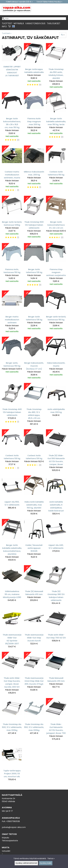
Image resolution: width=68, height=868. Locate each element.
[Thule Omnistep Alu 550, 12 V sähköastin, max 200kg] (34, 720)
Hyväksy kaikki (46, 863)
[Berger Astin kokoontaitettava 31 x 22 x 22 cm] (56, 218)
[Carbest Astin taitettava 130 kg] (12, 451)
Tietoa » (51, 859)
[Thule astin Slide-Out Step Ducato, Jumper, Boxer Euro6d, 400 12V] (12, 674)
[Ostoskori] (9, 27)
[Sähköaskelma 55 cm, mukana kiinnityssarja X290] (12, 586)
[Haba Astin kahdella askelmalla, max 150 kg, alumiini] (34, 496)
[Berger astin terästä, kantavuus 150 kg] (56, 313)
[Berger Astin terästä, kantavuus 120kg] (12, 218)
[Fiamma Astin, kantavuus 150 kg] (12, 266)
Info (4, 27)
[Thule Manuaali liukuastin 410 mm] (56, 674)
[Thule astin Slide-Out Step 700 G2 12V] (56, 629)
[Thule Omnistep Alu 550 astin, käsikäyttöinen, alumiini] (56, 67)
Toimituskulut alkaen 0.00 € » (19, 2)
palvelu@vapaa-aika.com (14, 827)
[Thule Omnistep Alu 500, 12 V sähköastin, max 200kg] (12, 720)
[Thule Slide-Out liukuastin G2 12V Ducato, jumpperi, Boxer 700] (56, 720)
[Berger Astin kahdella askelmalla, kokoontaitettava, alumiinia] (12, 541)
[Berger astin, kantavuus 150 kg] (12, 359)
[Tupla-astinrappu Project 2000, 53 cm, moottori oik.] (12, 764)
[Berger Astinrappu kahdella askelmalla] (34, 67)
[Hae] (34, 19)
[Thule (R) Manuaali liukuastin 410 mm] (34, 586)
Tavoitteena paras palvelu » (49, 2)
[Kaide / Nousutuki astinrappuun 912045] (34, 541)
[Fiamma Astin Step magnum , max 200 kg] (34, 118)
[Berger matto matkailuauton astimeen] (12, 313)
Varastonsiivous (35, 23)
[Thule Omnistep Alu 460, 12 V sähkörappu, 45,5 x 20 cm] (34, 405)
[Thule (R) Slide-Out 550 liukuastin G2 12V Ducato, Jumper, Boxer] (56, 451)
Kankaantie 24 (8, 798)
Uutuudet (6, 851)
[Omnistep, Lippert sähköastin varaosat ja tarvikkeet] (12, 67)
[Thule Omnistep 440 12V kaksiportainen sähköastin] (12, 405)
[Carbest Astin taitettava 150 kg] (56, 170)
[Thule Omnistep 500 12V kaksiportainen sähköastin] (34, 218)
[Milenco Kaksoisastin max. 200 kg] (34, 170)
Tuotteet (7, 23)
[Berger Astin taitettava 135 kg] (34, 266)
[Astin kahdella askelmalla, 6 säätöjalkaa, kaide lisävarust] (56, 496)
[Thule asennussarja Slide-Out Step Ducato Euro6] (34, 629)
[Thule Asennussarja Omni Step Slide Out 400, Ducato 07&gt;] (34, 674)
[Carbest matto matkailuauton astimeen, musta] (12, 170)
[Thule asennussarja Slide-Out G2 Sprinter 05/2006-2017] (12, 629)
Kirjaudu (5, 838)
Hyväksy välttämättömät (26, 863)
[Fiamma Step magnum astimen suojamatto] (56, 266)
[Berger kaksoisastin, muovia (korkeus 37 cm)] (34, 359)
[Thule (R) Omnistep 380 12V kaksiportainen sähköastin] (56, 586)
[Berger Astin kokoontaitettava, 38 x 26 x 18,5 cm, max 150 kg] (12, 118)
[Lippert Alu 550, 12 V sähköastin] (12, 496)
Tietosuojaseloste (10, 841)
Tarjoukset (54, 23)
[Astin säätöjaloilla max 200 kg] (56, 405)
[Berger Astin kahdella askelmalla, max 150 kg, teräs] (56, 118)
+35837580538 (13, 821)
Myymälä (19, 23)
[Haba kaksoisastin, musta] (56, 359)
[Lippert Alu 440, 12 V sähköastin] (56, 541)
